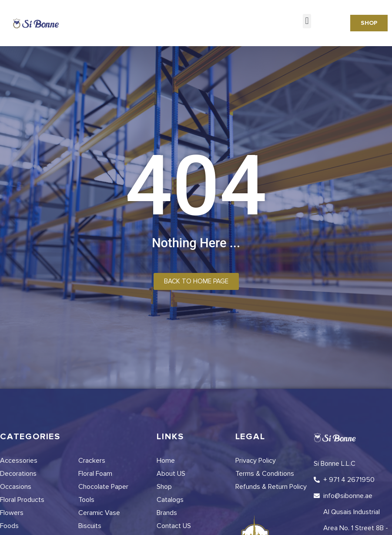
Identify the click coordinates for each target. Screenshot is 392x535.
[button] (307, 21)
